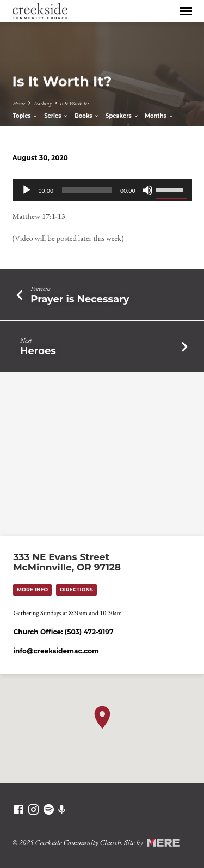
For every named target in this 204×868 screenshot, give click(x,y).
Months (159, 116)
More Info (32, 589)
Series (56, 116)
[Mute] (147, 190)
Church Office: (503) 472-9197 (63, 632)
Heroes (38, 351)
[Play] (27, 190)
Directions (76, 589)
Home (19, 103)
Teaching (42, 103)
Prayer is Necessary (80, 299)
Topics (25, 116)
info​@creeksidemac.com (56, 651)
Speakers (122, 116)
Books (87, 116)
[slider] (87, 190)
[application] (102, 190)
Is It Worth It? (74, 103)
